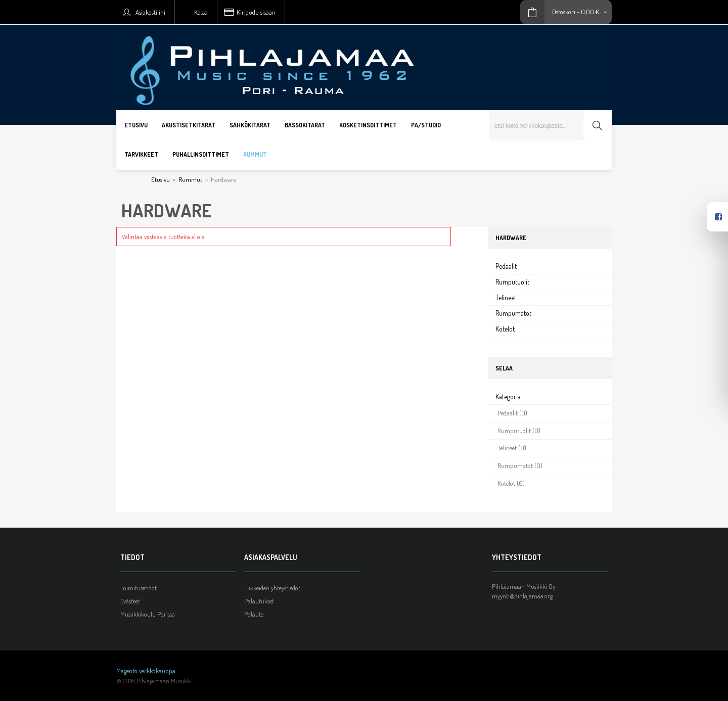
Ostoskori (564, 12)
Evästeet (130, 601)
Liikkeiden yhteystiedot (272, 588)
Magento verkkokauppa (146, 671)
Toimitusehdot (139, 588)
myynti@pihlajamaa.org (522, 596)
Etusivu (161, 179)
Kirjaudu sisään (256, 12)
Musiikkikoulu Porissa (148, 614)
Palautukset (259, 601)
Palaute (254, 614)
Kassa (201, 12)
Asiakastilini (150, 12)
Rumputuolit (512, 282)
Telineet (506, 297)
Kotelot (505, 329)
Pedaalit (506, 266)
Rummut (190, 179)
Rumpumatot (513, 313)
